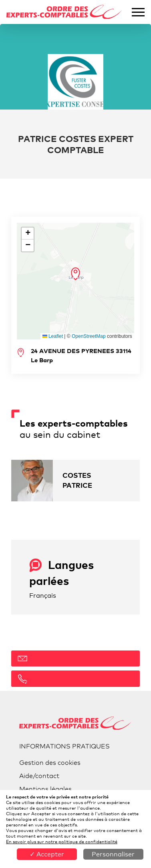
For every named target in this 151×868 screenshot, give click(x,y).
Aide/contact (39, 776)
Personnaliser (113, 854)
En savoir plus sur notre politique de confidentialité (62, 842)
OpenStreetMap (89, 336)
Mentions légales (45, 789)
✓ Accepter (47, 854)
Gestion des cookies (50, 763)
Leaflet (53, 336)
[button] (75, 274)
